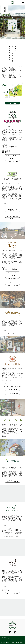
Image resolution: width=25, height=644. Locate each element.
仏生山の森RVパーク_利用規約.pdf (13, 210)
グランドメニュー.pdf (11, 273)
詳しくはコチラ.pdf (11, 594)
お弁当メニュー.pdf (11, 286)
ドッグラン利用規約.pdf (11, 156)
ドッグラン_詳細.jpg (12, 162)
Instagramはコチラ (12, 389)
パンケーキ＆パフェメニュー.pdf (12, 279)
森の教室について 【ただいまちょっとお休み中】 (13, 481)
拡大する (12, 103)
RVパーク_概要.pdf (11, 216)
